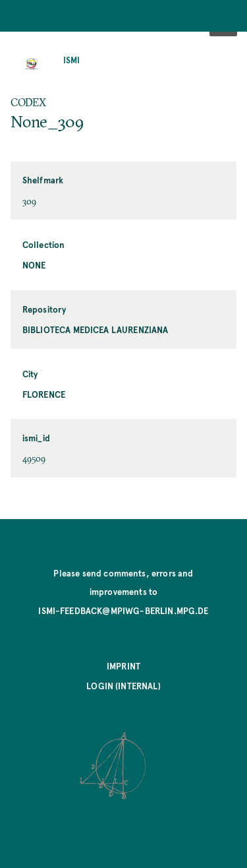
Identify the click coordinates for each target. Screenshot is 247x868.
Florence (44, 394)
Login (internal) (123, 686)
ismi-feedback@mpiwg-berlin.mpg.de (123, 610)
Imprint (123, 666)
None (34, 265)
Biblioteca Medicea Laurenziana (96, 329)
